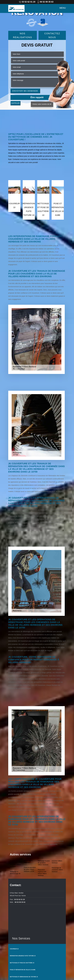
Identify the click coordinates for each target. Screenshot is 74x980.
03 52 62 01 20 (27, 2)
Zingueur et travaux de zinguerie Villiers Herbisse (15, 864)
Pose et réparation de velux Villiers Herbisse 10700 (30, 869)
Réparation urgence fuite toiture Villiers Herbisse (42, 873)
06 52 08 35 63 (45, 2)
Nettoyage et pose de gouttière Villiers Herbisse (44, 863)
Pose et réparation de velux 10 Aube (23, 970)
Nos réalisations (22, 35)
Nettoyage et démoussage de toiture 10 (24, 977)
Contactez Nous (52, 35)
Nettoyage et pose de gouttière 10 (22, 963)
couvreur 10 (14, 949)
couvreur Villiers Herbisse (57, 862)
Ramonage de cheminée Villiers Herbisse (57, 870)
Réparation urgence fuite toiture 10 (23, 956)
